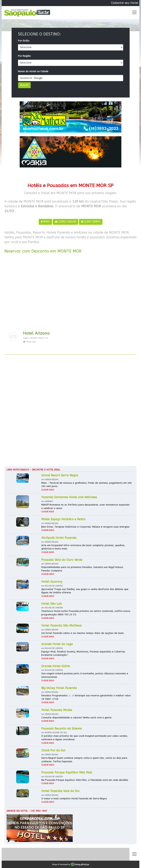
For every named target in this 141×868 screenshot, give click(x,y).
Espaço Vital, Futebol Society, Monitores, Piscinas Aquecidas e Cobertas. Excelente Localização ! (83, 653)
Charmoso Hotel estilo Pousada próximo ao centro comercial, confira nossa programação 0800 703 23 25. (86, 613)
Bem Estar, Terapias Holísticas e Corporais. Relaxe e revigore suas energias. (86, 527)
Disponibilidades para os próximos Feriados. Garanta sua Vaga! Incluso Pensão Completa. (82, 569)
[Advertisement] (70, 293)
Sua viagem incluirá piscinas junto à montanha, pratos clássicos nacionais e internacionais (85, 675)
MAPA (45, 222)
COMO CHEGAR (65, 222)
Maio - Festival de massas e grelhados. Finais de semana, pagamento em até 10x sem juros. (86, 485)
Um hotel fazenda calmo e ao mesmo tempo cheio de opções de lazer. (83, 633)
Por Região (24, 56)
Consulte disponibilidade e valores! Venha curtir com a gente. (77, 718)
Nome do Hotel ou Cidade (33, 71)
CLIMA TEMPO (91, 222)
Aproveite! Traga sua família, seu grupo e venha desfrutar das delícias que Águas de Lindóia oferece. (85, 591)
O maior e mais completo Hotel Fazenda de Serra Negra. (74, 798)
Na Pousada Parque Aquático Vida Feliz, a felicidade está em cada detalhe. (85, 780)
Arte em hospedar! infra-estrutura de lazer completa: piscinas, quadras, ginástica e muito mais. (83, 547)
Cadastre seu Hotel (125, 3)
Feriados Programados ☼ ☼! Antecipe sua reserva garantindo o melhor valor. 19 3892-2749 (86, 697)
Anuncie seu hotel (17, 811)
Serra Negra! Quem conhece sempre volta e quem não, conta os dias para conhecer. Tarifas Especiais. (84, 760)
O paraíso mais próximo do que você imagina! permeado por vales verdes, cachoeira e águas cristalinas (85, 738)
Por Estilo (24, 41)
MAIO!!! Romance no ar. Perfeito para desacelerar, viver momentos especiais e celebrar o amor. (85, 506)
